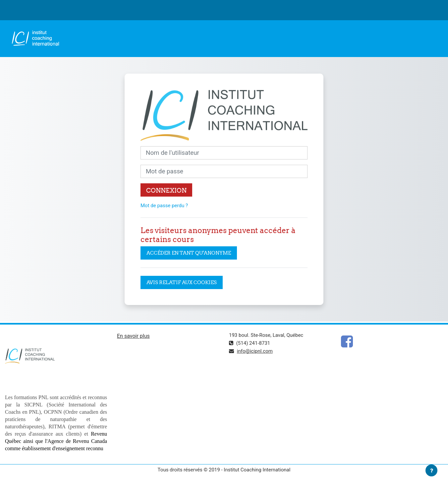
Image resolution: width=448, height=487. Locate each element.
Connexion (166, 190)
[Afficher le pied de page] (431, 470)
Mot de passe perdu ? (164, 206)
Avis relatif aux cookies (182, 282)
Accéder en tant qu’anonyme (189, 253)
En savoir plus (133, 336)
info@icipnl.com (255, 351)
